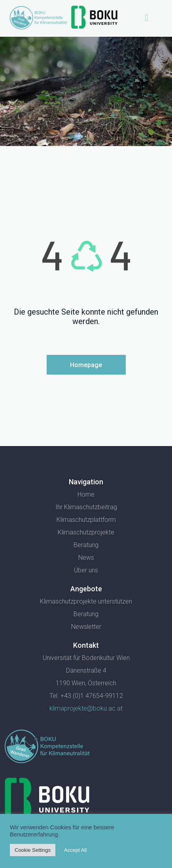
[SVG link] (47, 746)
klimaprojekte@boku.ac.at (86, 708)
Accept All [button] (75, 850)
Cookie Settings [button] (33, 850)
